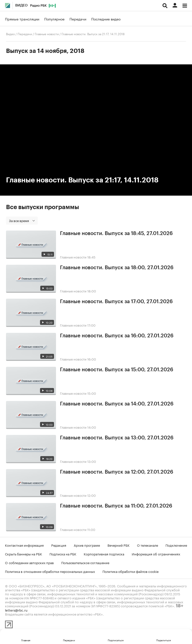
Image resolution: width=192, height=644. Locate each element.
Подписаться (116, 640)
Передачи (78, 19)
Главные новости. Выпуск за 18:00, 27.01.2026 (117, 268)
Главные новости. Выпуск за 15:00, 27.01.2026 (117, 370)
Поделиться (163, 640)
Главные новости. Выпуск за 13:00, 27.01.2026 (117, 438)
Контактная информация (24, 545)
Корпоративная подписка (104, 554)
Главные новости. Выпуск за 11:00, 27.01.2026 (116, 506)
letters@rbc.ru (16, 610)
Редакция (59, 545)
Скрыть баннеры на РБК (23, 554)
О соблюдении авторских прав (29, 562)
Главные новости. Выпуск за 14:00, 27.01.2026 (117, 404)
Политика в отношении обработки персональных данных (50, 571)
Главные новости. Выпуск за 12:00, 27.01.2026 (117, 472)
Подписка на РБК (63, 554)
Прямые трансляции (22, 19)
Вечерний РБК (118, 545)
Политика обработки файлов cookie (131, 571)
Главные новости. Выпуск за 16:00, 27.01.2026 (117, 336)
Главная (26, 640)
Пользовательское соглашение (85, 562)
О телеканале (147, 545)
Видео (21, 5)
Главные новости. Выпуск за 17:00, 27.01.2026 (116, 302)
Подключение (176, 545)
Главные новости (47, 34)
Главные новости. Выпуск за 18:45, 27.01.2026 (116, 234)
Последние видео (106, 19)
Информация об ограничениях (156, 554)
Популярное (54, 19)
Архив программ (87, 545)
